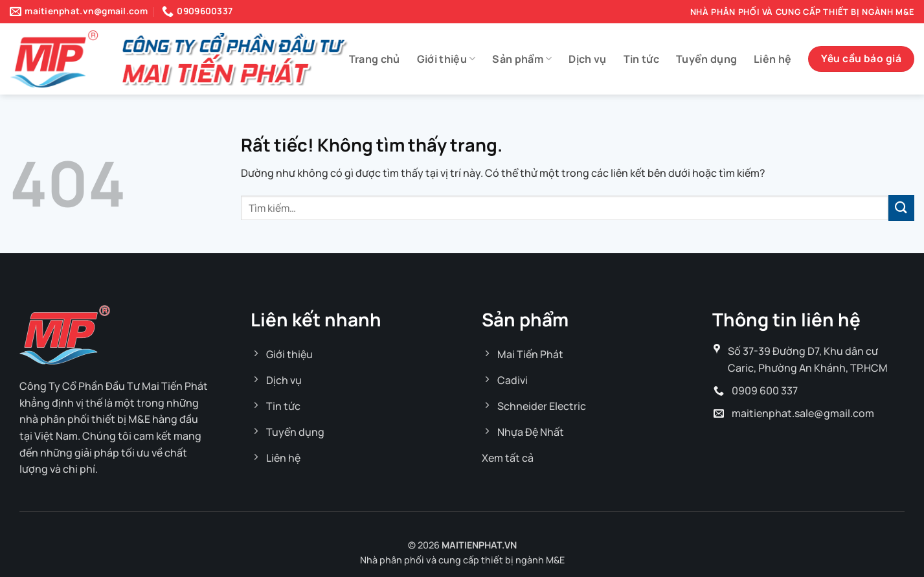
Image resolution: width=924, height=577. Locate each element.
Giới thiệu (446, 59)
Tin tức (641, 59)
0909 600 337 (765, 390)
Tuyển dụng (706, 59)
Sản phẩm (522, 59)
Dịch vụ (587, 59)
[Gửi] (901, 208)
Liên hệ (772, 59)
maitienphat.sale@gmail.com (803, 413)
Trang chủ (375, 59)
